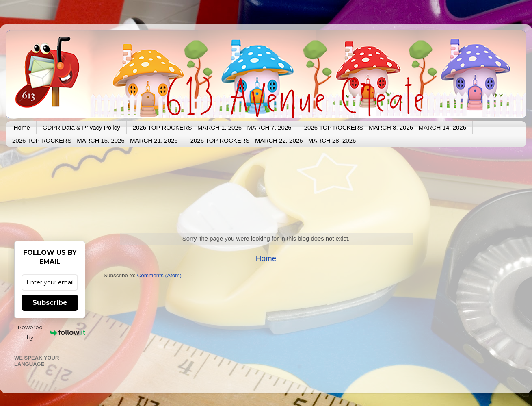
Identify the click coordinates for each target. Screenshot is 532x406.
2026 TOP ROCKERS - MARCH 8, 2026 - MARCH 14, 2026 (385, 127)
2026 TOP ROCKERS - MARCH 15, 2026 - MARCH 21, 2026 (95, 140)
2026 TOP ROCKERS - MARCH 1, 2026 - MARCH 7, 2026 (212, 127)
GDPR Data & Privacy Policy (81, 127)
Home (22, 127)
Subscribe (50, 303)
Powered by (52, 332)
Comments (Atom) (160, 275)
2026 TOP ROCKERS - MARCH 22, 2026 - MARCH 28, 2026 (273, 140)
